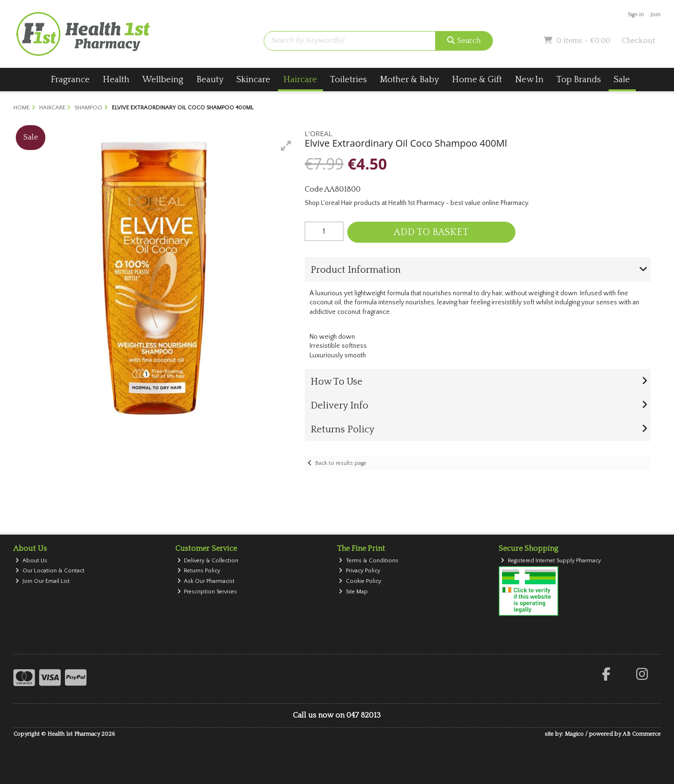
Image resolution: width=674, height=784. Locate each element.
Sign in (636, 15)
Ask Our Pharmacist (206, 581)
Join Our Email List (43, 581)
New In (529, 80)
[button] (286, 146)
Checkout (639, 41)
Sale (622, 80)
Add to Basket (431, 232)
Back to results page (341, 463)
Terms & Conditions (369, 561)
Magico (574, 734)
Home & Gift (477, 80)
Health (116, 80)
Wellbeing (163, 80)
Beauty (210, 80)
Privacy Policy (359, 571)
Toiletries (348, 80)
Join (656, 15)
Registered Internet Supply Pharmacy (551, 561)
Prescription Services (207, 592)
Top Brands (579, 80)
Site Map (353, 592)
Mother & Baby (409, 80)
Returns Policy (199, 571)
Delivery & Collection (208, 561)
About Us (31, 561)
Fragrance (70, 80)
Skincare (253, 80)
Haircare (300, 80)
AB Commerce (642, 734)
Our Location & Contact (50, 571)
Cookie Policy (360, 581)
